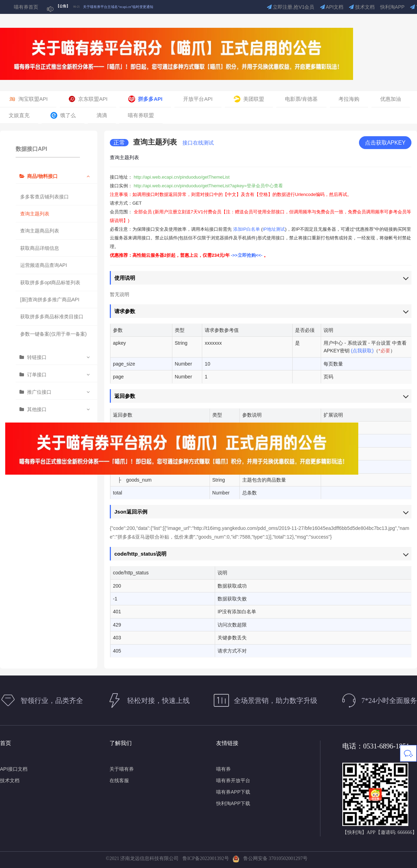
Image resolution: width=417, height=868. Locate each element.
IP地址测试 (274, 229)
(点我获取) (362, 351)
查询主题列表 (35, 214)
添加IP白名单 (247, 229)
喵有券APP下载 (233, 792)
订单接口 (37, 375)
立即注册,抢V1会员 (291, 7)
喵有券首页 (26, 7)
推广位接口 (39, 392)
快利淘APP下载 (233, 803)
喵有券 (223, 769)
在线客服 (119, 780)
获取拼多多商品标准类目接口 (52, 317)
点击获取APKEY (385, 143)
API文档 (332, 7)
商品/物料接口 (42, 176)
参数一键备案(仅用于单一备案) (53, 334)
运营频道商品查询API (44, 265)
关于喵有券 (122, 769)
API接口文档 (14, 769)
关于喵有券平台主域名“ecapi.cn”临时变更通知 (118, 7)
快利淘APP (392, 7)
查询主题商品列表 (40, 231)
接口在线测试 (198, 143)
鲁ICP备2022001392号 (207, 858)
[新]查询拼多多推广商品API (50, 300)
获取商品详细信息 (40, 248)
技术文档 (362, 7)
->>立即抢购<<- (247, 255)
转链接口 (37, 357)
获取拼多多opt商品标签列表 (50, 282)
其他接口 (37, 409)
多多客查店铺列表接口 (44, 197)
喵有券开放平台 (233, 780)
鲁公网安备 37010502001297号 (270, 858)
